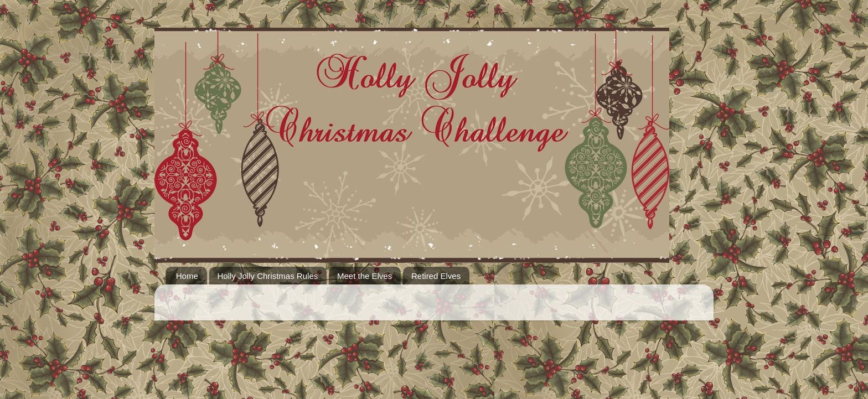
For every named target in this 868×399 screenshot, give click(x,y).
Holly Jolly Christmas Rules (268, 276)
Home (187, 276)
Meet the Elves (365, 276)
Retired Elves (436, 276)
